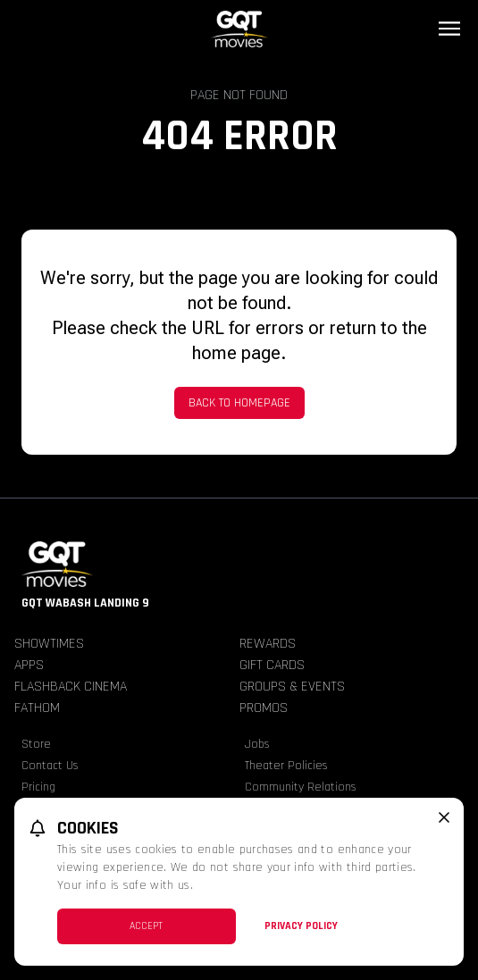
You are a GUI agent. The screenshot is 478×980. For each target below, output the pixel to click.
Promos (264, 708)
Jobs (257, 744)
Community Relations (301, 787)
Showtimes (49, 644)
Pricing (38, 787)
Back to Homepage (239, 403)
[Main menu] (449, 29)
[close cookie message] (444, 817)
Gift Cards (272, 665)
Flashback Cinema (71, 687)
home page (236, 353)
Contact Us (50, 766)
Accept (146, 926)
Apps (29, 665)
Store (36, 744)
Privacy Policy (301, 926)
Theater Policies (286, 766)
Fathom (37, 708)
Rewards (268, 644)
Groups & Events (292, 687)
